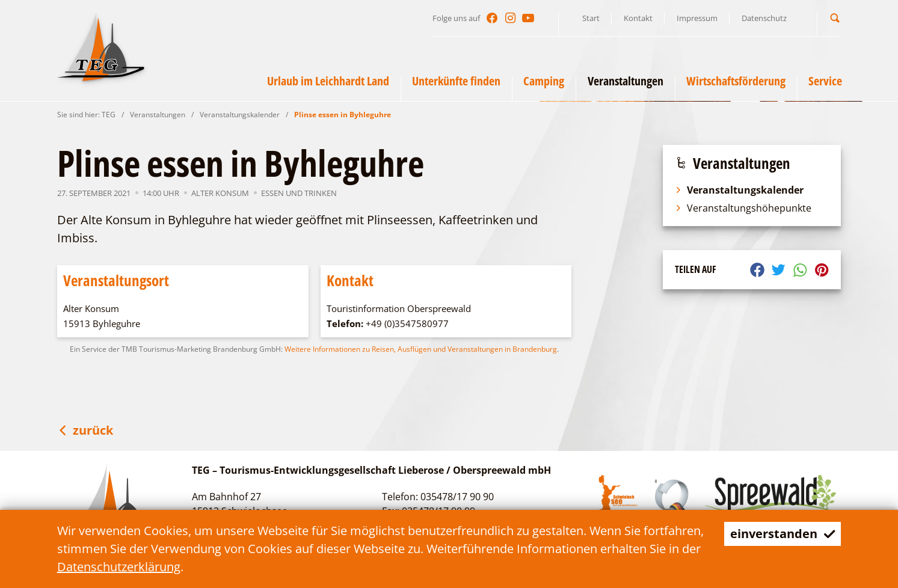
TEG (109, 115)
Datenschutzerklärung (119, 567)
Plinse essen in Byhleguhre (343, 115)
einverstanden (782, 534)
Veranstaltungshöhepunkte (743, 208)
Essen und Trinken (299, 193)
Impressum (697, 18)
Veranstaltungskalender (240, 115)
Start (591, 18)
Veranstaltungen (158, 115)
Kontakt (638, 18)
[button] (835, 18)
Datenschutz (764, 18)
